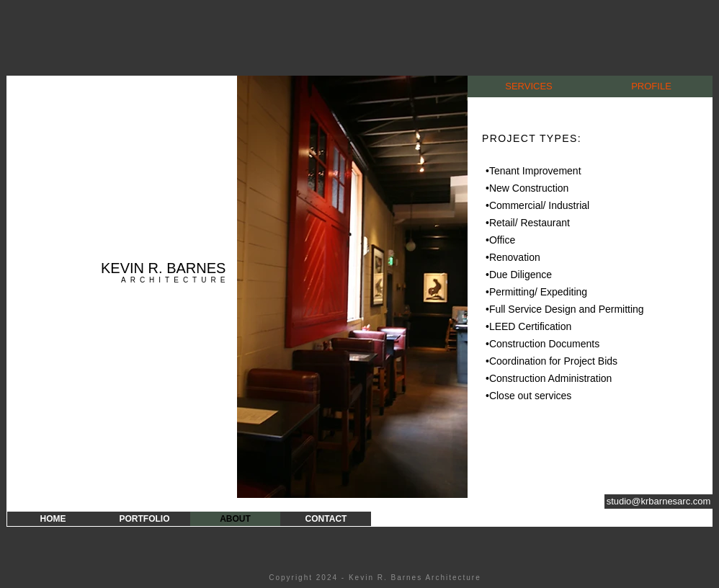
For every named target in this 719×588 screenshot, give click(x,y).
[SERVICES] (529, 86)
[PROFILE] (651, 86)
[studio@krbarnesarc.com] (658, 502)
